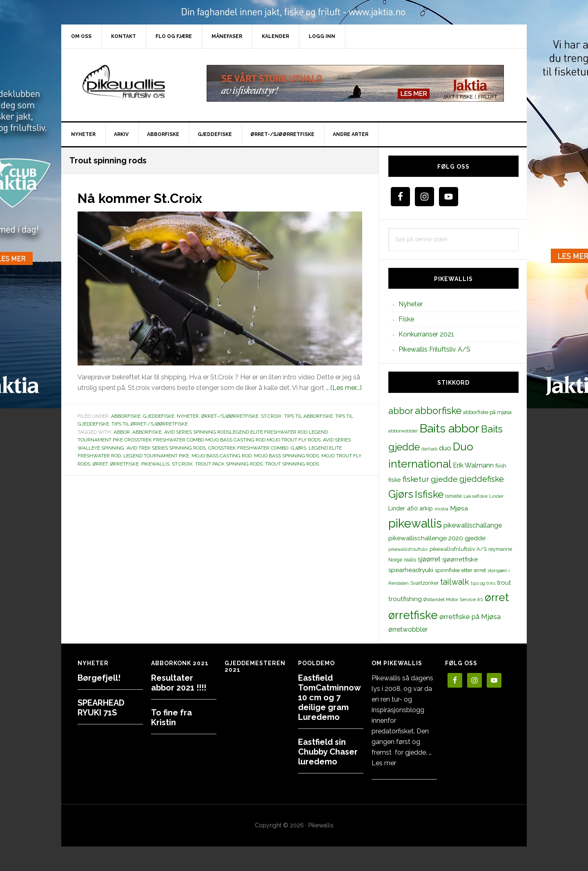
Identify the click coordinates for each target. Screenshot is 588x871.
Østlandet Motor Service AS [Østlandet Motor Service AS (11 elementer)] (453, 599)
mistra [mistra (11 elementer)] (441, 509)
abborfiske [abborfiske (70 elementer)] (438, 411)
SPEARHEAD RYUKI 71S (101, 708)
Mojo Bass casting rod (222, 456)
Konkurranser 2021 (426, 334)
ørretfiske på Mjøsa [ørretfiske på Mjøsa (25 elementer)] (470, 617)
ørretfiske (125, 464)
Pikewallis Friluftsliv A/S (434, 349)
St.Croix (271, 416)
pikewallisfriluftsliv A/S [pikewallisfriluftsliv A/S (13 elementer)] (458, 549)
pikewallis (155, 464)
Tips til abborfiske (308, 416)
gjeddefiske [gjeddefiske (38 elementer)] (482, 479)
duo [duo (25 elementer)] (445, 448)
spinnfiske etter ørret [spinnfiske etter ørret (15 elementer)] (460, 570)
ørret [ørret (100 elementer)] (497, 597)
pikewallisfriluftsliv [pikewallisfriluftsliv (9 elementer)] (408, 549)
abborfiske (147, 432)
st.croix (182, 464)
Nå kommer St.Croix (147, 198)
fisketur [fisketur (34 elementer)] (416, 479)
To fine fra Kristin (171, 717)
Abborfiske (126, 416)
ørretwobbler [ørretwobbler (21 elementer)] (408, 629)
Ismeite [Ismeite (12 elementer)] (453, 496)
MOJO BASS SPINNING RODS (286, 456)
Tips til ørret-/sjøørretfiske (150, 424)
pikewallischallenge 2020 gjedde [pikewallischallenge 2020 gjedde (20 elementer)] (437, 538)
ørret (100, 464)
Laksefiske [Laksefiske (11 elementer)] (476, 496)
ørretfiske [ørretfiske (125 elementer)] (413, 615)
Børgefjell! (99, 678)
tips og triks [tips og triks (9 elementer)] (483, 583)
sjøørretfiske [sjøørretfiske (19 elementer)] (460, 559)
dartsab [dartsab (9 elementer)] (429, 449)
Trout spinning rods (292, 464)
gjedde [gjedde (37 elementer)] (444, 479)
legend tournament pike (156, 456)
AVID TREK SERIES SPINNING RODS (166, 448)
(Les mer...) (346, 388)
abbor (122, 432)
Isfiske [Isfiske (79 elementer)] (429, 494)
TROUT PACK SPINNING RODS (229, 464)
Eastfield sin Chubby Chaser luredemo (328, 752)
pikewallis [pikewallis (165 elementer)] (415, 523)
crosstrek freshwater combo (248, 448)
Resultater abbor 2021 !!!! (179, 683)
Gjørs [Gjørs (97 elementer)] (401, 494)
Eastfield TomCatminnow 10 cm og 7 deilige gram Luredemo (329, 697)
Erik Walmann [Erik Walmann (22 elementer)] (473, 465)
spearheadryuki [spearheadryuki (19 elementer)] (411, 570)
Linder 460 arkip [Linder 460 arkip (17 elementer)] (411, 508)
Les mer (384, 763)
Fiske (406, 319)
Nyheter (188, 416)
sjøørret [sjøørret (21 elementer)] (429, 559)
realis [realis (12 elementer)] (410, 560)
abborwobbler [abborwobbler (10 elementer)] (403, 431)
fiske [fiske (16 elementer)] (395, 480)
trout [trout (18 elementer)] (504, 583)
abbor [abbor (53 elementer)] (401, 411)
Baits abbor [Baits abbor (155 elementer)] (449, 428)
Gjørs (298, 448)
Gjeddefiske (159, 416)
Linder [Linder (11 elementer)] (496, 496)
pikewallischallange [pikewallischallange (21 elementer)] (473, 525)
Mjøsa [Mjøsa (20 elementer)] (459, 508)
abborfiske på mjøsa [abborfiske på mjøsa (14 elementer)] (487, 412)
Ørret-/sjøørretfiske (230, 416)
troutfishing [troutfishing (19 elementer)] (405, 599)
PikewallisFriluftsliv (131, 83)
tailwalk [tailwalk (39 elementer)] (455, 582)
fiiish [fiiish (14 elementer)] (501, 466)
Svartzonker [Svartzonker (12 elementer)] (424, 583)
